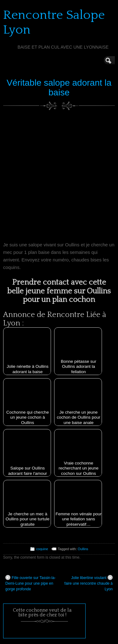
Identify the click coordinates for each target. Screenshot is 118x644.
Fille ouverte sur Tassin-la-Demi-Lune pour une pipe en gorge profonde (31, 583)
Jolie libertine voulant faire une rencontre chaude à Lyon (89, 583)
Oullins (83, 549)
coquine (42, 549)
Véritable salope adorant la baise (59, 88)
